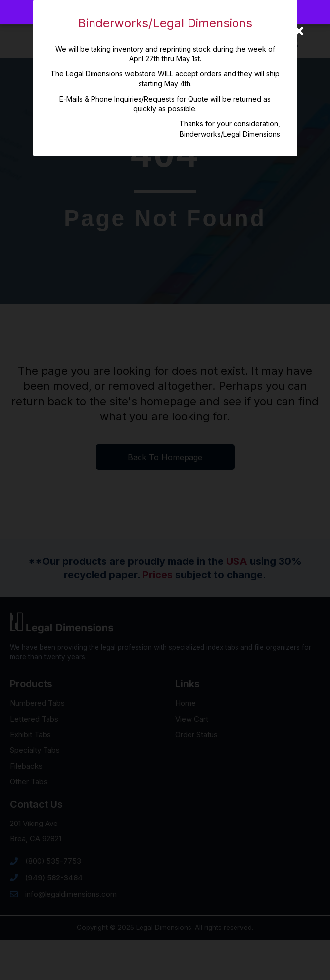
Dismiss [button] (204, 12)
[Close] (299, 31)
